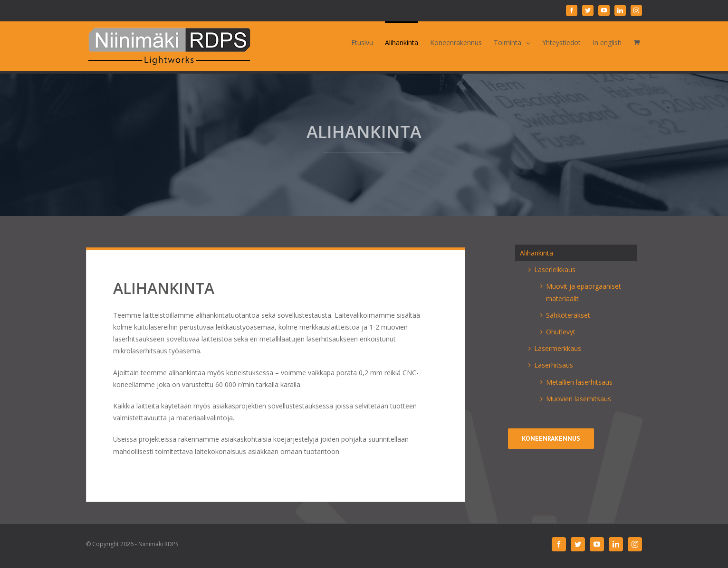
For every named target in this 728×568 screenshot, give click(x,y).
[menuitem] (368, 42)
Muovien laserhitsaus (579, 399)
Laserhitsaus (554, 365)
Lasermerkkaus (558, 348)
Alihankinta (536, 253)
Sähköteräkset (568, 315)
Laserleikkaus (555, 270)
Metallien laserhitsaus (579, 382)
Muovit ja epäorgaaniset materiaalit (584, 292)
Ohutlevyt (561, 332)
